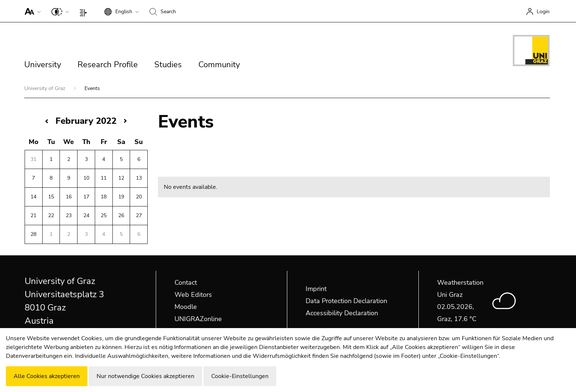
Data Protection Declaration (346, 301)
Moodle (186, 307)
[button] (31, 11)
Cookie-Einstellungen (240, 376)
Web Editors (193, 295)
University (43, 65)
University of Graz (45, 88)
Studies (168, 65)
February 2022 (86, 121)
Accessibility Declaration (342, 313)
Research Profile (108, 65)
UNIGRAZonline (198, 319)
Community (219, 65)
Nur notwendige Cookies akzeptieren (145, 376)
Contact (186, 283)
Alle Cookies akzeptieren (47, 376)
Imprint (316, 289)
